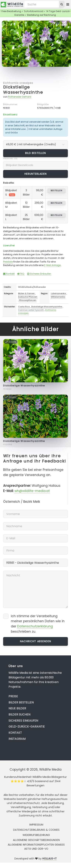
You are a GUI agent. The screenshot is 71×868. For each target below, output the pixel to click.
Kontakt (9, 274)
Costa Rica (24, 307)
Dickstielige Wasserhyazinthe (23, 90)
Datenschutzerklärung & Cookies (36, 830)
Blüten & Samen (26, 293)
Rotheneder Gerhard (20, 97)
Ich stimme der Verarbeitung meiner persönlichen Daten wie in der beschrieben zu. (38, 624)
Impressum (36, 825)
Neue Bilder (17, 708)
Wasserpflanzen (28, 300)
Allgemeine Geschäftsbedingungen (36, 840)
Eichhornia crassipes (18, 83)
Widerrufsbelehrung (36, 835)
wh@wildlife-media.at (32, 491)
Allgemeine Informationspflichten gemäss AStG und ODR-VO (36, 847)
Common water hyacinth (31, 310)
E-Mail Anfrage (52, 265)
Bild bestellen (36, 153)
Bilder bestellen (21, 702)
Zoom (62, 25)
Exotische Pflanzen (28, 297)
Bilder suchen (19, 714)
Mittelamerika (58, 297)
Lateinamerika (58, 293)
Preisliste (8, 262)
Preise (13, 696)
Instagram (17, 739)
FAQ (21, 274)
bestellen (56, 191)
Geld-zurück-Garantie (27, 727)
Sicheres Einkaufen (39, 274)
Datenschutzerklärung (35, 626)
